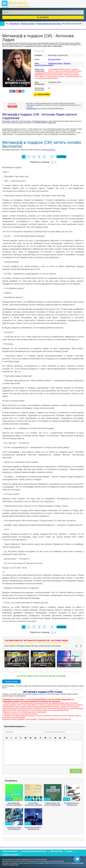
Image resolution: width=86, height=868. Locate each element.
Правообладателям (10, 851)
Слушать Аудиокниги (11, 855)
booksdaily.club (17, 4)
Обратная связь (56, 851)
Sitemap (69, 851)
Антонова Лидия (54, 59)
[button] (7, 738)
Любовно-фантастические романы (53, 64)
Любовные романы (55, 63)
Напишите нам (31, 108)
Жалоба (12, 106)
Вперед (61, 157)
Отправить (76, 771)
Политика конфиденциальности (34, 851)
